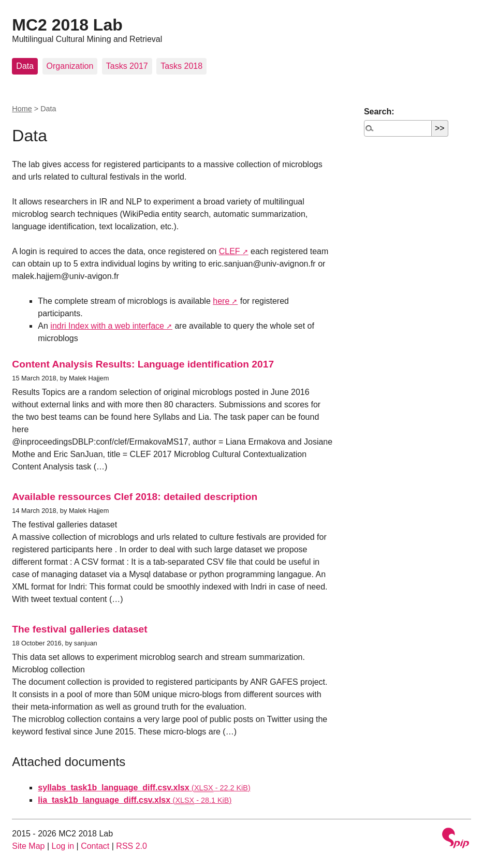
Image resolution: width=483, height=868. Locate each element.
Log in (63, 846)
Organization (70, 66)
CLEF (230, 251)
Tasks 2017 (127, 66)
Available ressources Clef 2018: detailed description (135, 497)
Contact (95, 846)
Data (25, 66)
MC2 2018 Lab (67, 25)
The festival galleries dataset (79, 629)
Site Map (28, 846)
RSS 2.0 (131, 846)
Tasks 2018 (181, 66)
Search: (379, 112)
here (221, 301)
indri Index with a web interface (107, 326)
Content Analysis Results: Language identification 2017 (143, 364)
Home (22, 109)
